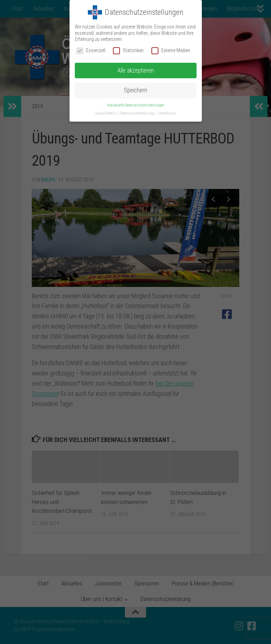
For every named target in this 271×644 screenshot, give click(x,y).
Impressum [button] (167, 113)
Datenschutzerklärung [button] (138, 113)
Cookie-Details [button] (106, 113)
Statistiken (128, 51)
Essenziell (91, 51)
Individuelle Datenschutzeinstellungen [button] (136, 105)
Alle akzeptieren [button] (135, 70)
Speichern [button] (135, 90)
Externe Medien (171, 51)
